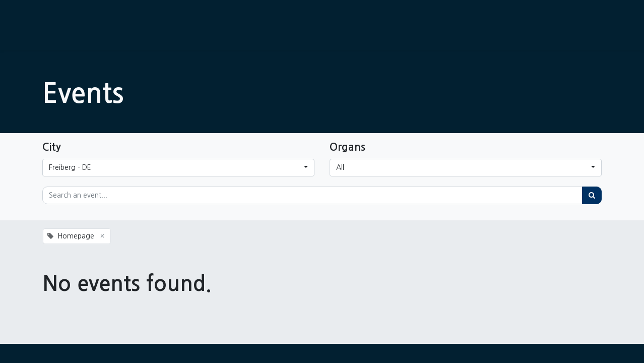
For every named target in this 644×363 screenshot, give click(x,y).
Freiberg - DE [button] (70, 167)
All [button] (340, 167)
